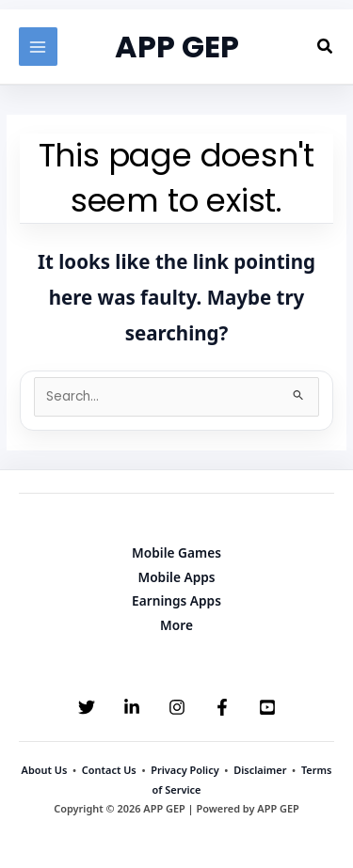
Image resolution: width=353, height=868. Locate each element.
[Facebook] (222, 707)
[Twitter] (87, 707)
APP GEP (177, 47)
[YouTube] (267, 707)
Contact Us (109, 770)
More (176, 625)
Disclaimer (260, 770)
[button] (326, 47)
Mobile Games (176, 552)
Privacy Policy (185, 770)
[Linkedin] (132, 707)
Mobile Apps (176, 577)
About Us (45, 770)
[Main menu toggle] (38, 47)
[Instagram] (177, 707)
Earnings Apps (176, 600)
